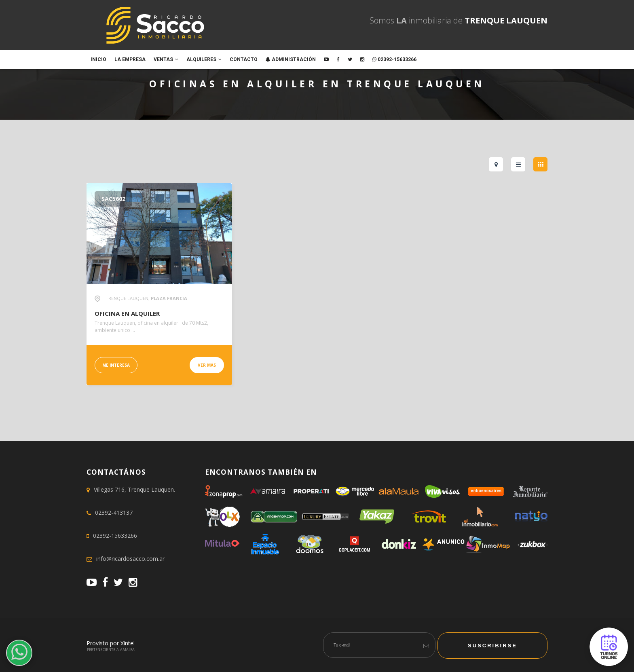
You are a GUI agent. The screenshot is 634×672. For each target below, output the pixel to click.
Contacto (244, 59)
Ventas (166, 59)
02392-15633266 (394, 59)
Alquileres (204, 59)
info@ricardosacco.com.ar (130, 559)
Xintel (128, 643)
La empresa (130, 59)
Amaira (128, 650)
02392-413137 (114, 512)
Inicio (98, 59)
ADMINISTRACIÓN (291, 59)
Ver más (207, 365)
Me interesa (116, 365)
